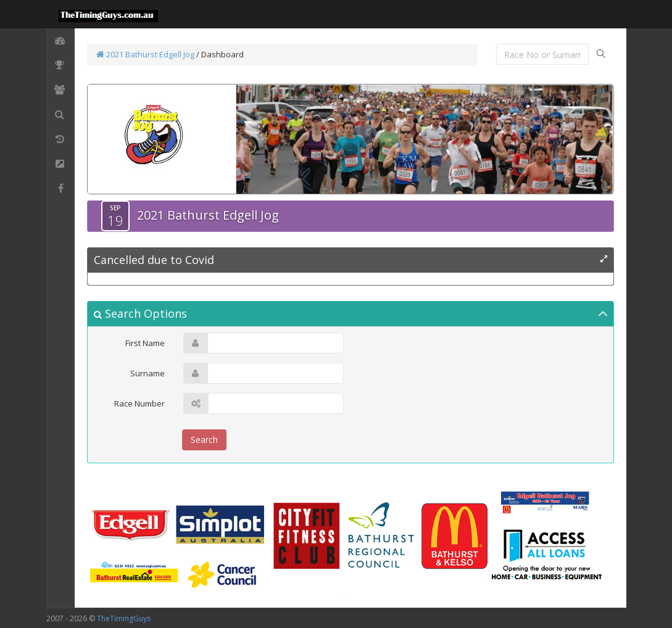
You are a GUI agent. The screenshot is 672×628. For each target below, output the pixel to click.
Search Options (140, 313)
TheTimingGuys (124, 618)
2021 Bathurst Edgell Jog (145, 54)
